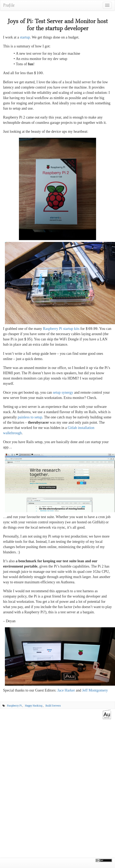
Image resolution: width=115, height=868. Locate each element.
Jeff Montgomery (95, 690)
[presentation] (38, 73)
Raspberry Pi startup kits (61, 329)
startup (25, 37)
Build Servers (53, 706)
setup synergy (63, 392)
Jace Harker (66, 690)
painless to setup (30, 417)
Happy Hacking (34, 706)
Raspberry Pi (14, 706)
